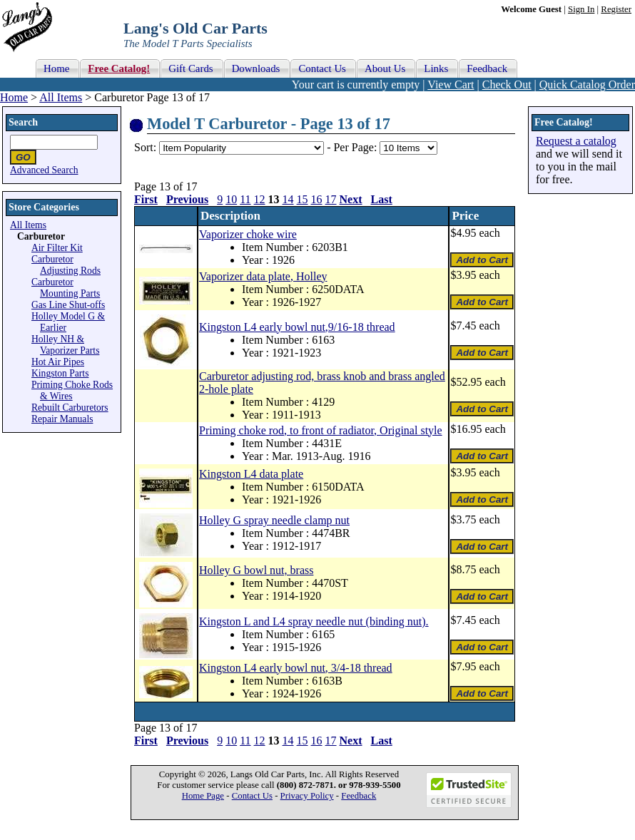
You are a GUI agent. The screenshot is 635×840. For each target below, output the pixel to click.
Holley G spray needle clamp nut (274, 520)
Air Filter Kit (57, 248)
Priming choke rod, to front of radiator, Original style (321, 430)
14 (288, 199)
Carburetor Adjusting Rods (66, 265)
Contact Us (252, 796)
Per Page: (356, 147)
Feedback (359, 796)
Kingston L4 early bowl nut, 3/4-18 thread (296, 668)
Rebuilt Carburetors (70, 408)
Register (616, 9)
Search (23, 122)
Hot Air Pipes (58, 362)
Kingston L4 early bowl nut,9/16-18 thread (297, 327)
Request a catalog (576, 141)
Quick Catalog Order (587, 84)
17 (331, 199)
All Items (61, 97)
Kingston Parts (60, 373)
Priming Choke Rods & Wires (72, 390)
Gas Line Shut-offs (68, 305)
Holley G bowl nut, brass (256, 570)
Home (14, 97)
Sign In (581, 9)
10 (231, 199)
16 (317, 199)
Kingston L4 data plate (251, 474)
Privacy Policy (307, 796)
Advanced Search (44, 170)
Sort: (145, 147)
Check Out (507, 84)
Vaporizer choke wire (248, 234)
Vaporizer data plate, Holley (263, 276)
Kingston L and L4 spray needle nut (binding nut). (314, 621)
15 (303, 199)
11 (245, 199)
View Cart (451, 84)
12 (260, 199)
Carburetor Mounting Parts (66, 288)
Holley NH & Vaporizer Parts (65, 345)
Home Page (203, 796)
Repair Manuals (62, 419)
